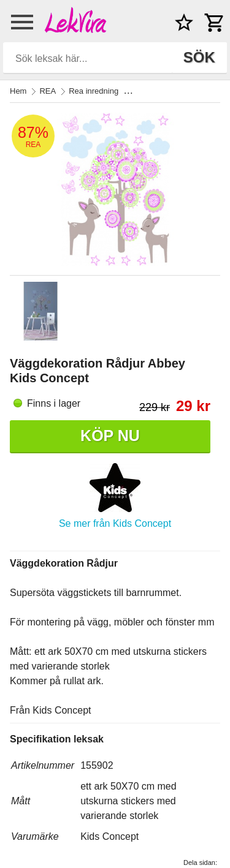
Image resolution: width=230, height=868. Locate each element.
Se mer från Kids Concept (115, 523)
